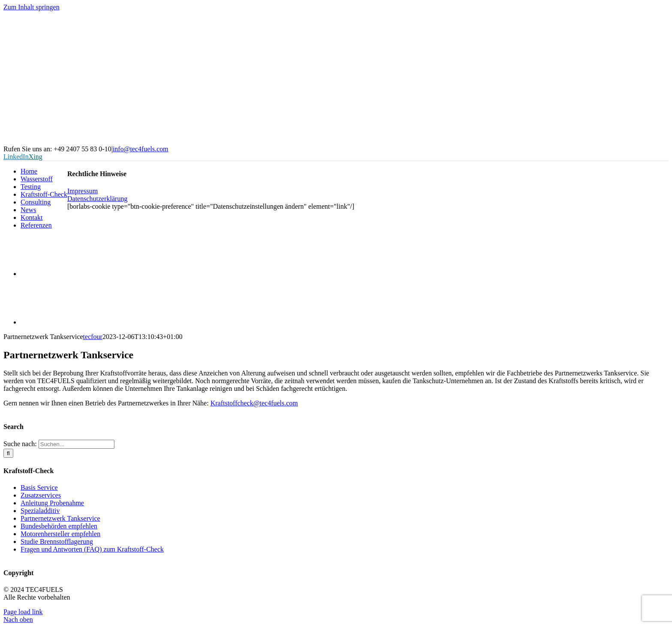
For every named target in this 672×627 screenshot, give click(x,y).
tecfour (93, 337)
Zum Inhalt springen (31, 7)
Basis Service (39, 487)
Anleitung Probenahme (52, 503)
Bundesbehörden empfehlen (59, 526)
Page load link (23, 612)
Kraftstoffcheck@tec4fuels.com (254, 403)
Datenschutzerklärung (97, 199)
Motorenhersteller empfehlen (60, 534)
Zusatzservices (41, 495)
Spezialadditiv (40, 511)
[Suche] (8, 453)
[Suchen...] (76, 444)
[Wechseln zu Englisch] (44, 322)
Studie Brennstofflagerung (57, 541)
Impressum (82, 191)
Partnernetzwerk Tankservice (60, 518)
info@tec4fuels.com (141, 149)
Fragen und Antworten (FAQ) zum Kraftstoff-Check (92, 549)
